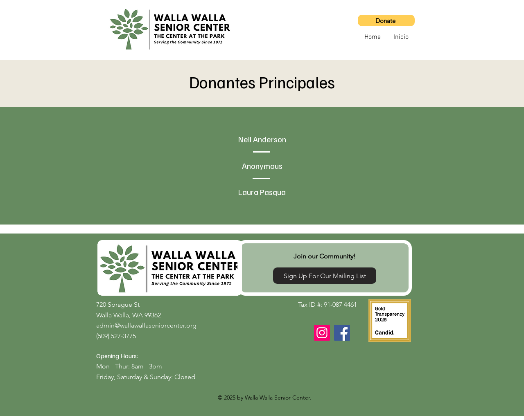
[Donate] (386, 20)
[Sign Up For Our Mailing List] (325, 276)
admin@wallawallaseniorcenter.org (146, 325)
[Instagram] (322, 333)
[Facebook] (342, 333)
